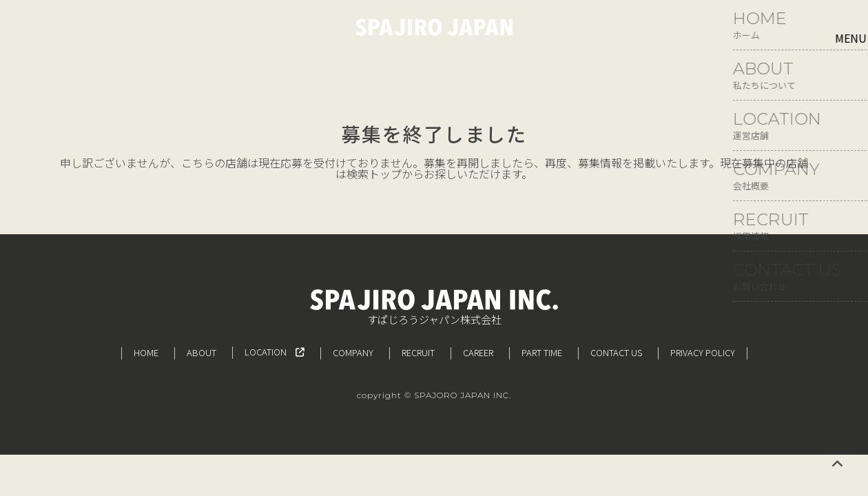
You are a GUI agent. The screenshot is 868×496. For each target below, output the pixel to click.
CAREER (478, 352)
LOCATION (275, 352)
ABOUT (201, 352)
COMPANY (353, 352)
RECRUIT (418, 352)
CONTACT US (616, 352)
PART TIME (542, 352)
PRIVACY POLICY (703, 352)
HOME (146, 352)
